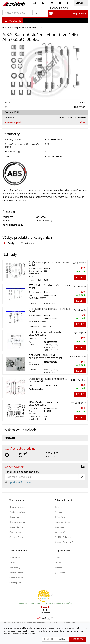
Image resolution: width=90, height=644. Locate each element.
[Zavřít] (87, 628)
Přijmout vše (77, 639)
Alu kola (13, 562)
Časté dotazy (15, 532)
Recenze (58, 568)
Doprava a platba (17, 507)
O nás (57, 557)
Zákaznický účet (63, 500)
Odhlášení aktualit (63, 537)
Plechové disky (16, 573)
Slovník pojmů (16, 583)
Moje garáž (60, 532)
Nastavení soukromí (64, 542)
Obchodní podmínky (18, 522)
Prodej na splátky (17, 512)
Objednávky (60, 517)
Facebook (62, 573)
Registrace (59, 507)
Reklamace (14, 517)
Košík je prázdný (79, 13)
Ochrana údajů (16, 537)
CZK (81, 3)
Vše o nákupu (17, 500)
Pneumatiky (15, 568)
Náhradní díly (15, 557)
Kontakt (58, 562)
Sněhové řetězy (16, 578)
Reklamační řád (16, 527)
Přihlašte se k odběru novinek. (22, 472)
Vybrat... (63, 639)
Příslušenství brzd (30, 243)
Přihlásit (58, 512)
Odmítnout (49, 639)
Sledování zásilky (62, 522)
